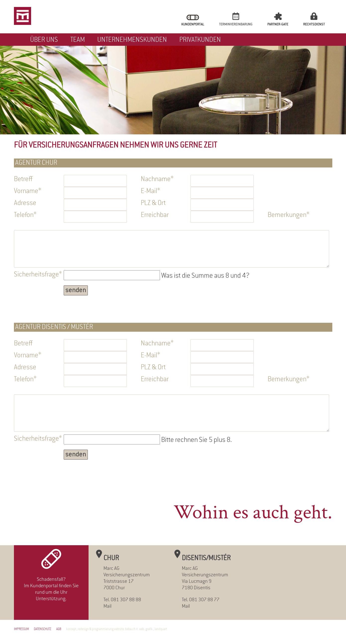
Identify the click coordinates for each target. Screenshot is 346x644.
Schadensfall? (51, 580)
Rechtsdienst (314, 24)
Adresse (25, 203)
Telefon (28, 215)
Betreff (23, 179)
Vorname (28, 191)
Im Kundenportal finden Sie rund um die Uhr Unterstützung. (51, 592)
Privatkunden (200, 40)
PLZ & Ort (153, 203)
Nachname (157, 179)
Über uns (44, 40)
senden (76, 290)
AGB (59, 629)
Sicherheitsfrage (38, 274)
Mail (107, 606)
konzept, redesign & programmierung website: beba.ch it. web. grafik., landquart (117, 629)
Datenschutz (43, 629)
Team (78, 40)
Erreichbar (155, 215)
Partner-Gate (278, 24)
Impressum (21, 629)
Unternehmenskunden (132, 40)
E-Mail (154, 191)
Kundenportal (193, 24)
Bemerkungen (289, 215)
